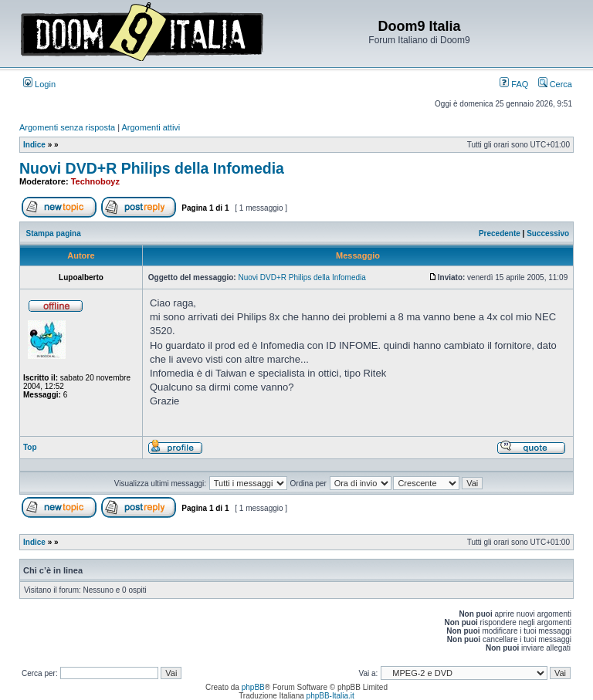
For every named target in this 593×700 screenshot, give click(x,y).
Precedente (500, 233)
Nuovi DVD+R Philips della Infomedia (152, 168)
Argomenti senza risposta (67, 127)
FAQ (514, 84)
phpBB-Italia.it (330, 696)
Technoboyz (95, 181)
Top (30, 447)
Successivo (548, 233)
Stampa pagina (54, 233)
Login (39, 84)
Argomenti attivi (151, 127)
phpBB (253, 687)
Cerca (555, 84)
